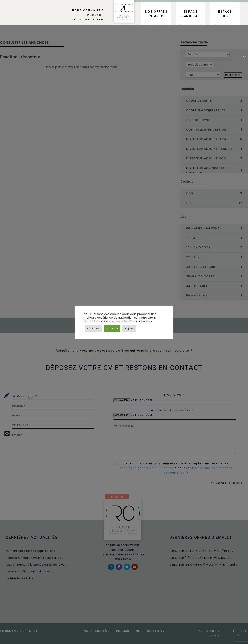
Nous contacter (88, 19)
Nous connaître (88, 10)
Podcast (95, 15)
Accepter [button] (112, 329)
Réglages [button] (93, 329)
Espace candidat (191, 14)
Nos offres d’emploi (156, 14)
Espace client (225, 14)
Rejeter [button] (129, 329)
